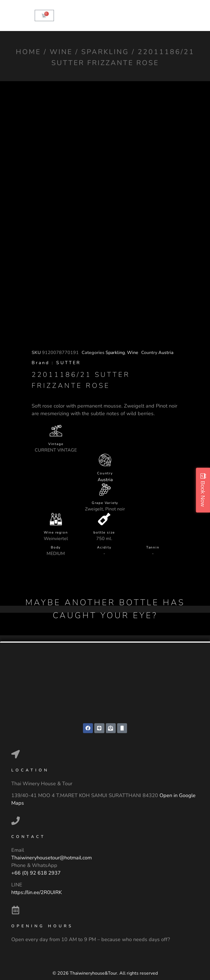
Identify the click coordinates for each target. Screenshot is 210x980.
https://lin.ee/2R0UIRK (37, 892)
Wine (61, 52)
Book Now (203, 494)
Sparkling (105, 52)
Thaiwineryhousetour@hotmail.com (52, 858)
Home (28, 52)
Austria (166, 353)
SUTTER (68, 363)
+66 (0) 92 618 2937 (36, 873)
